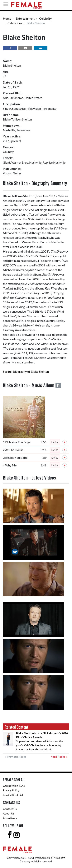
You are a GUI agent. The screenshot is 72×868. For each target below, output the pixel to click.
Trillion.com (59, 858)
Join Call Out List (13, 795)
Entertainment (25, 18)
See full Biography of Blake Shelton (26, 371)
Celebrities (15, 23)
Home (7, 18)
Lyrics (55, 442)
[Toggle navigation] (7, 4)
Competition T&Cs (14, 786)
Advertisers (10, 818)
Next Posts (59, 757)
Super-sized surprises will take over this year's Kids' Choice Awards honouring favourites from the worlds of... (42, 741)
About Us (9, 813)
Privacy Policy (11, 790)
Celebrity (45, 18)
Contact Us (10, 809)
